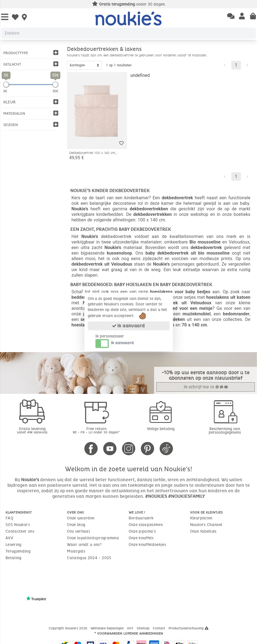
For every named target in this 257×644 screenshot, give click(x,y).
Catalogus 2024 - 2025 (89, 558)
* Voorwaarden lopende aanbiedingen (129, 633)
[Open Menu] (5, 17)
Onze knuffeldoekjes (147, 545)
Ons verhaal (78, 531)
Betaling (14, 558)
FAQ (9, 518)
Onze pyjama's (142, 531)
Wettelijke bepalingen (108, 628)
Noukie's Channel (206, 525)
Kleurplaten (201, 518)
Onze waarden (81, 518)
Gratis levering (32, 430)
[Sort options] (84, 65)
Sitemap (144, 628)
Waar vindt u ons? (84, 545)
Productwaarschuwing (189, 628)
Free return (96, 430)
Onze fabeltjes (203, 531)
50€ (55, 91)
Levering (14, 545)
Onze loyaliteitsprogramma (93, 538)
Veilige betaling (161, 429)
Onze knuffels (141, 538)
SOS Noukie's (18, 525)
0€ (5, 91)
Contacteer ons (20, 531)
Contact (159, 628)
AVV (9, 538)
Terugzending (18, 551)
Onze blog (76, 525)
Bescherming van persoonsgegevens (225, 431)
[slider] (6, 85)
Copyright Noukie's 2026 (68, 628)
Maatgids (76, 551)
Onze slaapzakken (146, 525)
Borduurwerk (141, 518)
